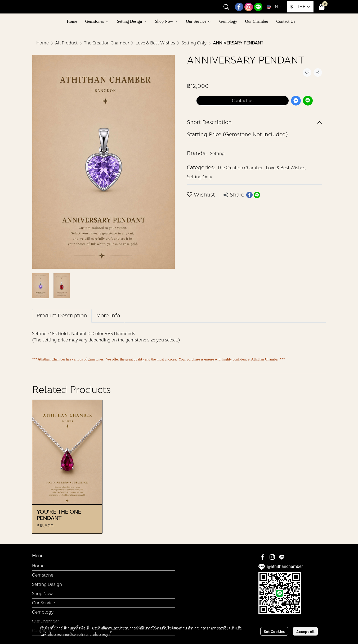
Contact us (243, 101)
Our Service (43, 603)
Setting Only (194, 43)
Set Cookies (274, 631)
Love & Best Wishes (155, 43)
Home (42, 43)
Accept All (305, 631)
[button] (226, 7)
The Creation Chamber (107, 43)
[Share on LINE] (257, 195)
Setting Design (47, 584)
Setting (217, 154)
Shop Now (42, 594)
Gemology (43, 612)
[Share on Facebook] (249, 195)
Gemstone (43, 575)
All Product (66, 43)
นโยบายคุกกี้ (102, 634)
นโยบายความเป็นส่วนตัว (66, 634)
